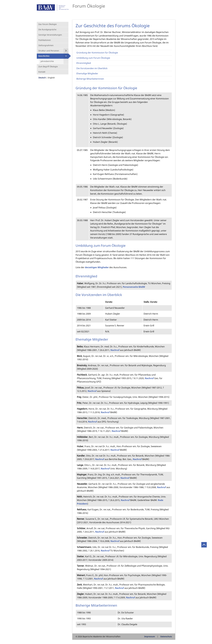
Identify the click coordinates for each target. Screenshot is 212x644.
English (51, 78)
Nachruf (115, 350)
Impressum (150, 636)
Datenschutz (166, 636)
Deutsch (42, 78)
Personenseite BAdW (134, 287)
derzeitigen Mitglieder (97, 267)
